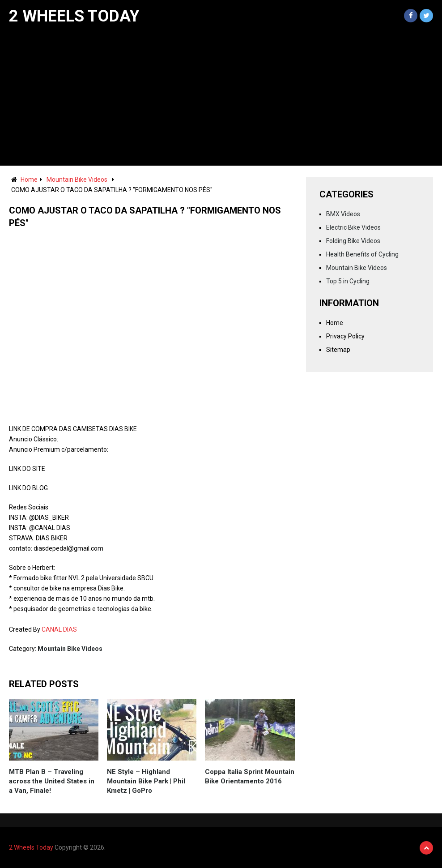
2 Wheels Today (74, 16)
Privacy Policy (345, 336)
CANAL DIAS (59, 629)
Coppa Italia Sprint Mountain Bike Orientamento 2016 (250, 776)
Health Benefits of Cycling (362, 254)
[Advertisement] (221, 98)
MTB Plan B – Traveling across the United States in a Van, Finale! (52, 781)
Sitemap (338, 350)
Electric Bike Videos (353, 227)
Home (29, 180)
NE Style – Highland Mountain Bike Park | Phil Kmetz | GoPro (146, 781)
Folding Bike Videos (353, 241)
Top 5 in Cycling (348, 281)
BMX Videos (343, 214)
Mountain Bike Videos (77, 180)
